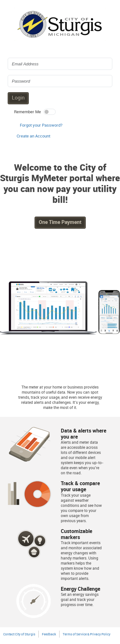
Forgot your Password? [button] (41, 125)
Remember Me (28, 112)
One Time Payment (60, 222)
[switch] (50, 112)
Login (18, 98)
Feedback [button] (49, 634)
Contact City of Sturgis (19, 634)
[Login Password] (60, 81)
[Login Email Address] (60, 64)
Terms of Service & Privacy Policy (87, 634)
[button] (33, 137)
